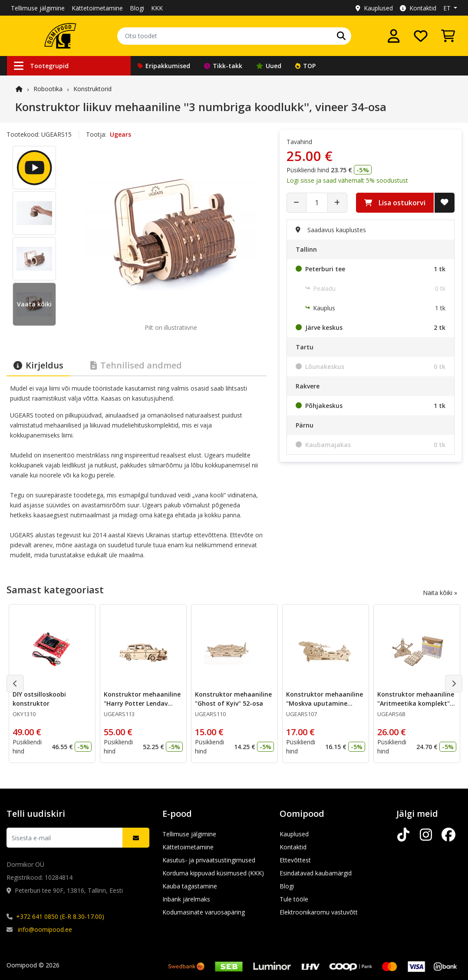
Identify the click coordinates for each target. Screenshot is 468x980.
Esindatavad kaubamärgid (316, 873)
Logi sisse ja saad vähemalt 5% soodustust (347, 180)
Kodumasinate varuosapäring (204, 912)
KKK (157, 8)
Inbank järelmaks (186, 899)
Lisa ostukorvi (395, 203)
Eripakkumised (164, 66)
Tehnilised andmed (136, 365)
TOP (305, 66)
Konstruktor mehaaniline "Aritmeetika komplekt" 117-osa (416, 703)
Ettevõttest (295, 860)
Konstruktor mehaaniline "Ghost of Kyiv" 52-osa (233, 699)
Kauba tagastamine (190, 886)
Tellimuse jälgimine (38, 8)
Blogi (137, 8)
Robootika (48, 89)
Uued (269, 66)
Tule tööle (294, 899)
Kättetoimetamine (97, 8)
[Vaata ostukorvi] (448, 36)
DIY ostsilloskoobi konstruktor (39, 699)
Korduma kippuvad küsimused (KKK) (213, 873)
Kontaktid (418, 8)
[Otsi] (341, 36)
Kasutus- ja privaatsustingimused (209, 860)
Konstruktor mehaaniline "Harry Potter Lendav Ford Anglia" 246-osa (142, 703)
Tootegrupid (41, 66)
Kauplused (374, 8)
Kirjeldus (38, 365)
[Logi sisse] (394, 36)
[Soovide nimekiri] (421, 36)
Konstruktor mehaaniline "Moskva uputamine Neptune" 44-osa (325, 703)
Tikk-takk (223, 66)
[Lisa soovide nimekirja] (445, 203)
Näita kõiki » (440, 593)
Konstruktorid (92, 89)
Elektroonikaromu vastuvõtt (319, 912)
